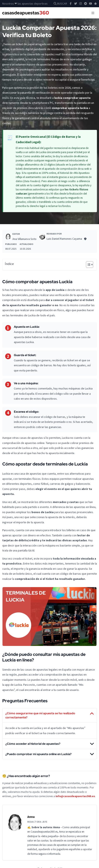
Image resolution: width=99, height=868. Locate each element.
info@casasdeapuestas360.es (75, 796)
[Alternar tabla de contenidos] (88, 265)
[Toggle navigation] (93, 13)
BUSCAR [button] (60, 4)
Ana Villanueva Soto (24, 239)
